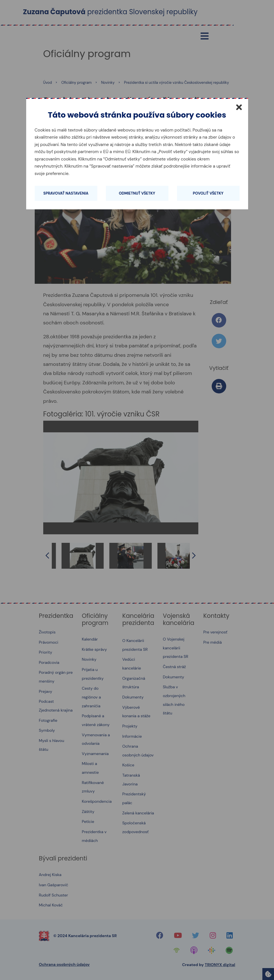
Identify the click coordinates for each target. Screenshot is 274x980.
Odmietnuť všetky (137, 193)
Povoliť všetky (208, 193)
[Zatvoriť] (239, 107)
